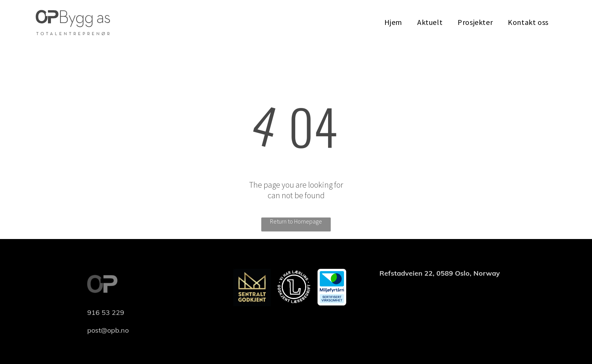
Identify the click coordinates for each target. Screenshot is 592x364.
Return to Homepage (296, 221)
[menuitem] (393, 22)
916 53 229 (106, 312)
